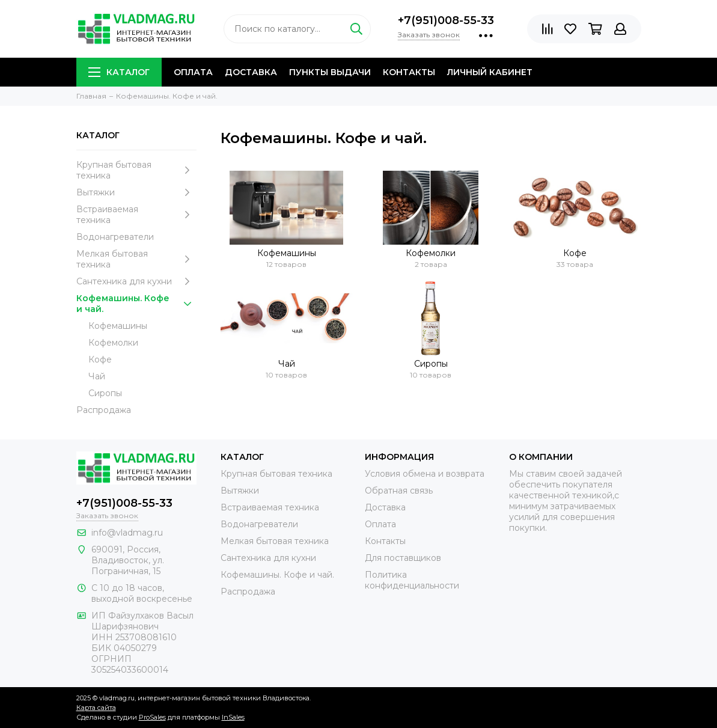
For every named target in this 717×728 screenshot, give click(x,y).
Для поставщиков (403, 558)
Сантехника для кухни (136, 281)
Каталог (119, 72)
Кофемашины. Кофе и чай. (136, 304)
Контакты (409, 72)
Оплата (193, 72)
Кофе (100, 359)
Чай (97, 376)
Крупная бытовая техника (136, 170)
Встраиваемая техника (136, 215)
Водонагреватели (115, 237)
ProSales (152, 717)
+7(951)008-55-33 (446, 20)
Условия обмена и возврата (425, 474)
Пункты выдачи (330, 72)
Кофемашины (118, 326)
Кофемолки (113, 343)
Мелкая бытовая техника (136, 259)
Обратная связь (399, 491)
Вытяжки (136, 192)
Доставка (251, 72)
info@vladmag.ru (127, 533)
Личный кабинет (490, 72)
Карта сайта (96, 708)
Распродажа (104, 410)
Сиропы (105, 393)
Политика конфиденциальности (412, 580)
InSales (233, 717)
